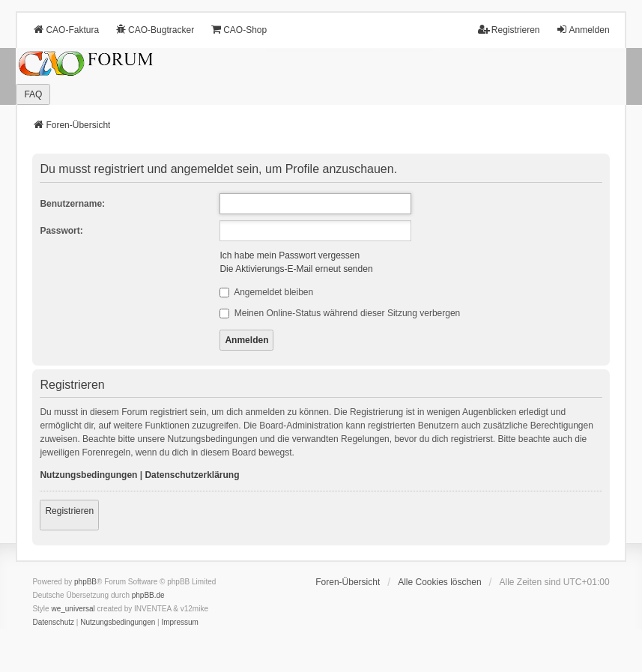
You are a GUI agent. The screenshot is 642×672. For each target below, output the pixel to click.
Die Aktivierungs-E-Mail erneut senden (296, 269)
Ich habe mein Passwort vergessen (290, 255)
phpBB (85, 582)
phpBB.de (148, 595)
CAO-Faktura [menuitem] (66, 30)
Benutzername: (72, 204)
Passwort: (61, 231)
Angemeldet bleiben (266, 292)
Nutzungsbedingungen (88, 475)
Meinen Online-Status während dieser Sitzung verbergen (340, 313)
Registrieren (69, 511)
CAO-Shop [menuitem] (238, 30)
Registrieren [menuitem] (509, 30)
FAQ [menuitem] (33, 94)
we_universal (73, 609)
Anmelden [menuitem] (583, 30)
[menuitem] (53, 623)
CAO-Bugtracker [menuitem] (154, 30)
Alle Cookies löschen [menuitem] (439, 582)
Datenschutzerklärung (192, 475)
